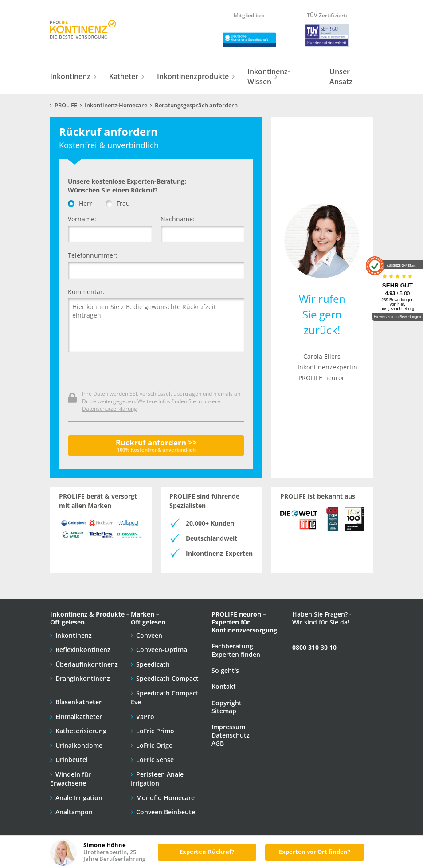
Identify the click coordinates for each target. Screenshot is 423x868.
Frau (118, 203)
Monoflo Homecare (165, 798)
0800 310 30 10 (314, 647)
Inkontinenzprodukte (193, 76)
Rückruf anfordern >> (156, 445)
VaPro (145, 717)
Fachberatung (232, 646)
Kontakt (224, 686)
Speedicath (153, 664)
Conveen (149, 635)
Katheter (124, 76)
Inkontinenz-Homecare (116, 105)
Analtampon (74, 812)
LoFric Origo (155, 745)
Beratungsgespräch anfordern (196, 105)
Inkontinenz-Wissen (269, 77)
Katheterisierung (81, 731)
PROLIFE (66, 105)
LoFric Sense (155, 760)
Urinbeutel (72, 760)
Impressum (228, 727)
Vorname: (82, 219)
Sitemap (224, 711)
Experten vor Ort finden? (315, 852)
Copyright (227, 703)
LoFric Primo (155, 731)
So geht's (225, 670)
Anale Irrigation (79, 798)
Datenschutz (231, 735)
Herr (80, 203)
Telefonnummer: (93, 255)
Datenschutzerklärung (110, 408)
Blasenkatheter (78, 702)
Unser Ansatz (341, 77)
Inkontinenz (70, 76)
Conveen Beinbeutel (166, 812)
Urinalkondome (79, 745)
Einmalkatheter (79, 717)
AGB (218, 743)
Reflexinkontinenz (83, 650)
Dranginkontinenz (83, 678)
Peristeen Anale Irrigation (157, 779)
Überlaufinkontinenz (87, 664)
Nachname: (178, 219)
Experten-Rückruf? (207, 852)
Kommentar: (86, 292)
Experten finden (236, 654)
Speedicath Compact (167, 678)
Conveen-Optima (162, 650)
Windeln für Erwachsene (70, 779)
